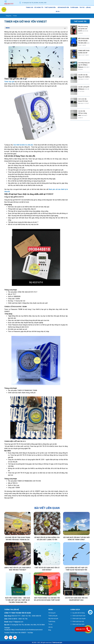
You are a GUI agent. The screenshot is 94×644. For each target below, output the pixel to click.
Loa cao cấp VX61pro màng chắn (82, 113)
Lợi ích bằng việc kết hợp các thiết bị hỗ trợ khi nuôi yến (76, 569)
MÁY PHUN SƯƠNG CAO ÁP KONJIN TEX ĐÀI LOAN (84, 41)
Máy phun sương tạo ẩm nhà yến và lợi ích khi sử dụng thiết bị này (47, 599)
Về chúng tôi (39, 7)
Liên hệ (88, 7)
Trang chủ (29, 7)
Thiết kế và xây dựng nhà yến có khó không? (47, 569)
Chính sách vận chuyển (79, 619)
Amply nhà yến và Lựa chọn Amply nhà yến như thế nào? (18, 569)
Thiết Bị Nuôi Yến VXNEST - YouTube (21, 633)
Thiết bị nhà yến (50, 7)
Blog (58, 12)
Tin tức (82, 7)
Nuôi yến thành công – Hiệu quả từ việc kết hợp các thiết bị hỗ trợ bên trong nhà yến (18, 600)
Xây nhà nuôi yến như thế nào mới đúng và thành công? (76, 539)
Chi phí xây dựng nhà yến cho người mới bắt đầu (76, 599)
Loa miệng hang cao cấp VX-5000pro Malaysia (84, 65)
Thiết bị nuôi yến (57, 643)
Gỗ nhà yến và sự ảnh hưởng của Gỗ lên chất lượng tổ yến (47, 539)
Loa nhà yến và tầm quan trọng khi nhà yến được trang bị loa (18, 539)
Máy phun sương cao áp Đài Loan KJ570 (83, 29)
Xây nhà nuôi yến (63, 7)
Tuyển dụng (74, 7)
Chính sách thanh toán (79, 616)
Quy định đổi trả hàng (79, 613)
